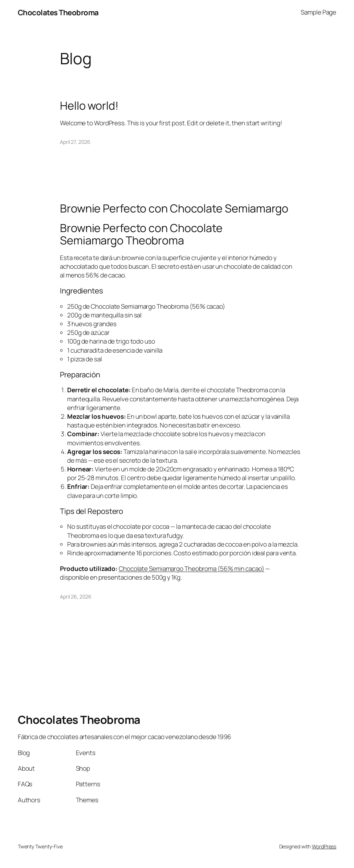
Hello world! (89, 105)
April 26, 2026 (76, 597)
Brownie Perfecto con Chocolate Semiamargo (174, 208)
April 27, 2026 (75, 142)
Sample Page (318, 12)
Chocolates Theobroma (58, 12)
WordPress (324, 846)
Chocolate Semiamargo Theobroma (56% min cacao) (191, 569)
